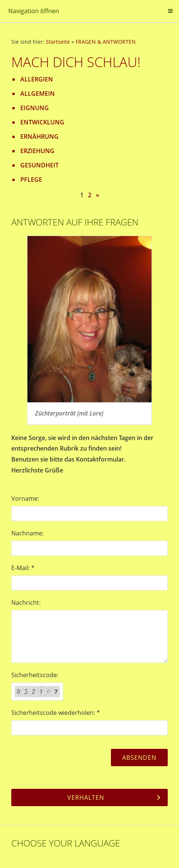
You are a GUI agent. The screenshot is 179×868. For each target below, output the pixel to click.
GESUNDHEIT (39, 165)
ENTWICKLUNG (42, 122)
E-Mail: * (23, 568)
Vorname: (25, 498)
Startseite (58, 42)
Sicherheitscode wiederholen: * (56, 713)
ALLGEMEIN (38, 94)
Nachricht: (26, 603)
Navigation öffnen (34, 11)
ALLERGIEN (37, 79)
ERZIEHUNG (37, 151)
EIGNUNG (35, 108)
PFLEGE (31, 179)
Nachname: (27, 533)
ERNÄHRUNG (39, 136)
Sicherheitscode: (35, 675)
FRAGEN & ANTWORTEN (106, 42)
